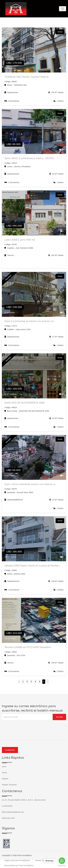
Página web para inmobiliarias (17, 860)
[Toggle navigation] (63, 9)
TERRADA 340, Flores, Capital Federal (27, 77)
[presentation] (21, 725)
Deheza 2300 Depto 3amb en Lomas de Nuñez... (32, 566)
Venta (4, 773)
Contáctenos (10, 750)
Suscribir (59, 717)
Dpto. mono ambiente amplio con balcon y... (30, 484)
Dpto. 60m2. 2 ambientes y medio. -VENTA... (30, 158)
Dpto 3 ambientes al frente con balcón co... (30, 321)
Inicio (4, 766)
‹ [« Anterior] (19, 682)
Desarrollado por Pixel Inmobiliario (19, 865)
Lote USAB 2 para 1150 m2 (20, 240)
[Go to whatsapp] (62, 861)
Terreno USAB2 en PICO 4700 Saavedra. (28, 647)
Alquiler (5, 779)
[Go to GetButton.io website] (62, 865)
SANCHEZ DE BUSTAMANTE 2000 (25, 403)
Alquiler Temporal (9, 785)
